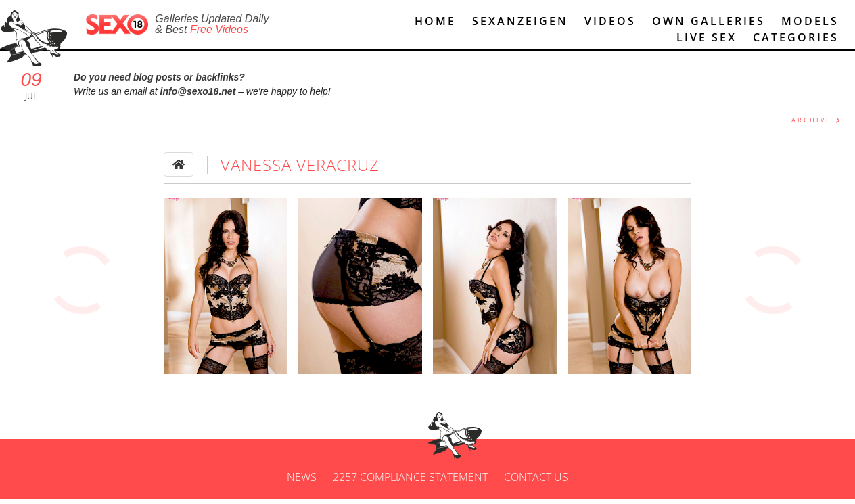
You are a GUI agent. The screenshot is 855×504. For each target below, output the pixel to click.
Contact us (536, 482)
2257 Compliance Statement (410, 482)
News (302, 482)
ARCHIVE (811, 126)
